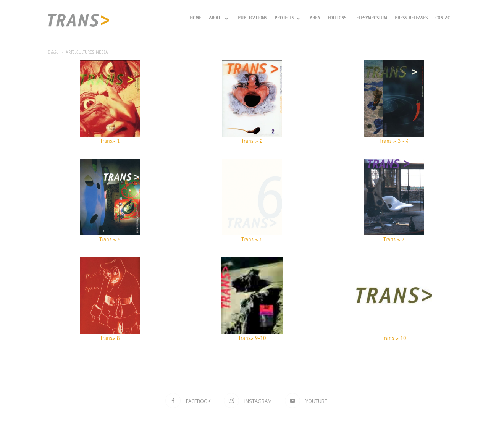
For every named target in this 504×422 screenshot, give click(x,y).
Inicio (53, 53)
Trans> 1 (110, 141)
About (219, 19)
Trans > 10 (394, 339)
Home (195, 19)
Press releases (411, 19)
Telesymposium (371, 19)
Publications (252, 19)
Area (315, 19)
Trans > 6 (252, 240)
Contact (444, 19)
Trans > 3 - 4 (394, 141)
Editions (337, 19)
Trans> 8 (110, 339)
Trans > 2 (252, 141)
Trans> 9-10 (252, 339)
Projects (287, 19)
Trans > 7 (394, 240)
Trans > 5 (110, 240)
